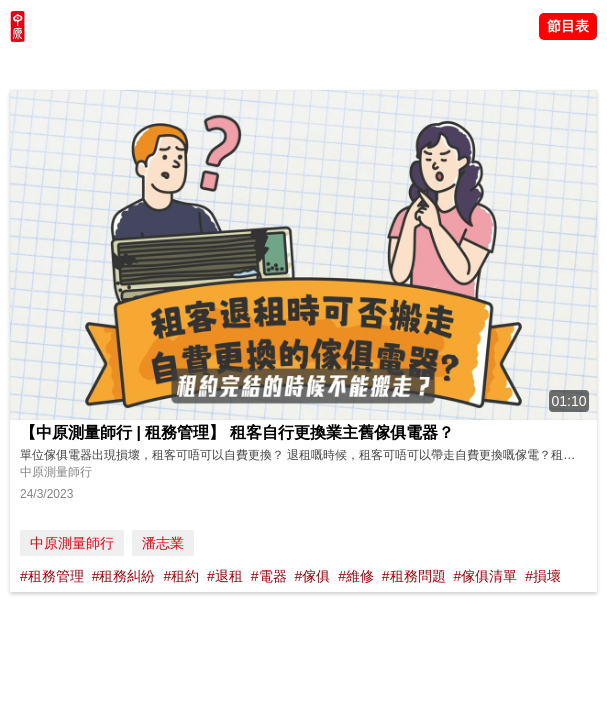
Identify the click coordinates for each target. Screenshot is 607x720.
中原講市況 (215, 65)
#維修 (356, 576)
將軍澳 (151, 65)
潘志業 (163, 543)
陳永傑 (101, 65)
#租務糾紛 (124, 576)
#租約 (181, 576)
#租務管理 (52, 576)
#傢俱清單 (486, 576)
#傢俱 (312, 576)
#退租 (225, 576)
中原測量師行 (72, 543)
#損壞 (543, 576)
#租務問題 (414, 576)
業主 (271, 65)
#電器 (269, 576)
